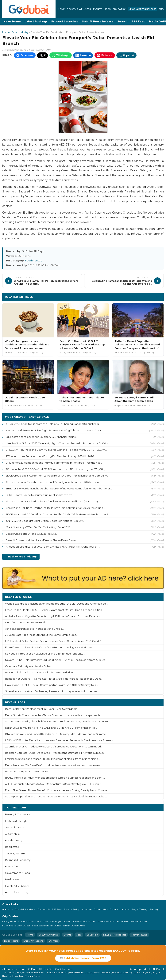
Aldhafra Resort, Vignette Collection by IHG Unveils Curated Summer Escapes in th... (56, 616)
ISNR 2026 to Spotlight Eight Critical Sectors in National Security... (46, 521)
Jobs (108, 9)
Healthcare (12, 879)
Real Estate (12, 847)
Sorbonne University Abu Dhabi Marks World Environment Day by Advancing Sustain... (57, 722)
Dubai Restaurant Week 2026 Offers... (28, 623)
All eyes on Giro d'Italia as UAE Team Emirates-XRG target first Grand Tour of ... (53, 547)
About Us (7, 909)
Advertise (86, 909)
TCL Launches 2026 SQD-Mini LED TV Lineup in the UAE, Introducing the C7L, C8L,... (56, 469)
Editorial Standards (25, 909)
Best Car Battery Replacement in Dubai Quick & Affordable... (42, 709)
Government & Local (18, 873)
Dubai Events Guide (108, 921)
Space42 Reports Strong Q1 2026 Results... (32, 534)
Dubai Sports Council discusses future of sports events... (40, 495)
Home (61, 9)
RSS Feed (138, 21)
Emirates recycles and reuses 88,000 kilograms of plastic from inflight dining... (52, 759)
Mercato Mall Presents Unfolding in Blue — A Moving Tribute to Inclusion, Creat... (55, 430)
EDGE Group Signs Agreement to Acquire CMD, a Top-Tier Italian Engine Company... (57, 476)
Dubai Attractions (119, 909)
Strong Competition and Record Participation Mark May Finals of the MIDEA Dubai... (56, 797)
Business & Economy (18, 860)
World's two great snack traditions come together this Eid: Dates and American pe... (56, 604)
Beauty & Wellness (79, 9)
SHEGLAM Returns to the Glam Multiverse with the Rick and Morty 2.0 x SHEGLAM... (56, 450)
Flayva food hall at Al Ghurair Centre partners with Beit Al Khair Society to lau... (52, 685)
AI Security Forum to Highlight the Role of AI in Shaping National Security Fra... (53, 424)
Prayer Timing (139, 909)
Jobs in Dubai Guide (74, 926)
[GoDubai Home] (29, 9)
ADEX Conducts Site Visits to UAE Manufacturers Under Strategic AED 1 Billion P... (54, 784)
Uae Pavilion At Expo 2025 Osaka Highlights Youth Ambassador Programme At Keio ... (58, 443)
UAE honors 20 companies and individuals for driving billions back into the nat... (54, 463)
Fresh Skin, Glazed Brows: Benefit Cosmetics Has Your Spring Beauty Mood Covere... (57, 790)
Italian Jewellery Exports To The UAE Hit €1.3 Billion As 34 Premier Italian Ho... (51, 728)
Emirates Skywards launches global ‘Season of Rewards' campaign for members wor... (59, 488)
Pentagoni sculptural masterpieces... (27, 771)
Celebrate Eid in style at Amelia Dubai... (29, 666)
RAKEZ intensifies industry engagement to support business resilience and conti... (55, 778)
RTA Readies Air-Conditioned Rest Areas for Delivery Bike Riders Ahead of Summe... (56, 734)
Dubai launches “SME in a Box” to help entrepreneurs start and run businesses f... (54, 765)
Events (98, 9)
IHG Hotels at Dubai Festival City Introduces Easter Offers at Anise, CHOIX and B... (54, 641)
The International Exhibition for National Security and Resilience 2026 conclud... (54, 482)
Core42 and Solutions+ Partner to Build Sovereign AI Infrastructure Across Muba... (55, 508)
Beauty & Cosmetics (17, 814)
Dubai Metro (100, 909)
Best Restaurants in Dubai (46, 926)
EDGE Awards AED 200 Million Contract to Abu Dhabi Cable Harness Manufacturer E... (58, 514)
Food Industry (20, 32)
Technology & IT (15, 828)
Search (122, 21)
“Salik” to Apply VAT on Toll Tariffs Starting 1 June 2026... (39, 527)
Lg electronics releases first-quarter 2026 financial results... (41, 437)
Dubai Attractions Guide (35, 921)
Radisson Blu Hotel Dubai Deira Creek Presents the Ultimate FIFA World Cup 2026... (56, 753)
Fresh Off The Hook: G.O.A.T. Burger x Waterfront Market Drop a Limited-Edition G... (56, 610)
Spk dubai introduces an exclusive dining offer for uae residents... (45, 654)
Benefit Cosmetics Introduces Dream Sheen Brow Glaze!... (42, 540)
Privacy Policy (71, 909)
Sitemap (154, 909)
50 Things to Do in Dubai (16, 926)
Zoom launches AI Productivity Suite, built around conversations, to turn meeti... (54, 747)
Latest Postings (36, 21)
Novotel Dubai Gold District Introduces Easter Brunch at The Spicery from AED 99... (56, 660)
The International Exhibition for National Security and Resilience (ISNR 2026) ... (53, 501)
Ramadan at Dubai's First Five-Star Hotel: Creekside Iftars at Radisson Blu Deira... (54, 679)
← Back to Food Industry (21, 557)
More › (156, 597)
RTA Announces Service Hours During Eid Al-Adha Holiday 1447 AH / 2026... (51, 456)
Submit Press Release (98, 21)
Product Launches (65, 21)
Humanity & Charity (17, 893)
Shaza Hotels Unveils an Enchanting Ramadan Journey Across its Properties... (52, 691)
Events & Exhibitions (17, 886)
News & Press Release (143, 9)
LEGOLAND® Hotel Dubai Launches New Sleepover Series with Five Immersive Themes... (60, 740)
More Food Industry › (146, 297)
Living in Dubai (11, 921)
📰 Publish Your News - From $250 (83, 958)
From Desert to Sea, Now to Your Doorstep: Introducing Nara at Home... (49, 647)
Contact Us (44, 909)
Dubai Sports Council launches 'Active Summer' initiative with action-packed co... (55, 715)
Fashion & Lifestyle (16, 821)
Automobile (12, 834)
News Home (12, 21)
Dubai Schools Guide (83, 921)
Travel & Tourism (15, 854)
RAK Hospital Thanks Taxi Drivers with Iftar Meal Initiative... (40, 672)
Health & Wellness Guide (134, 921)
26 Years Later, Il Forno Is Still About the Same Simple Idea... (42, 635)
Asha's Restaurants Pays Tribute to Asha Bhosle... (35, 629)
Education (120, 9)
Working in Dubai (60, 921)
